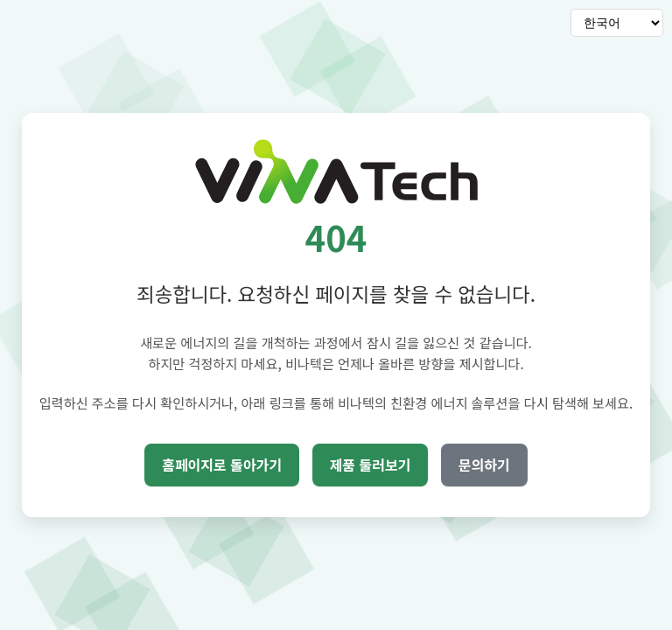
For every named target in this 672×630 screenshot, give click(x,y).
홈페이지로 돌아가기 (222, 465)
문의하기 (484, 465)
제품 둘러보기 (371, 465)
